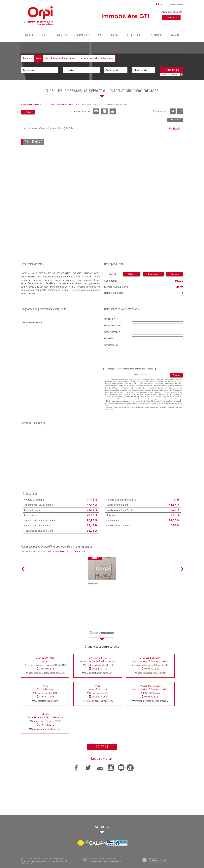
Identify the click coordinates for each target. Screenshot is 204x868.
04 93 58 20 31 (47, 725)
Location (27, 59)
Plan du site (25, 861)
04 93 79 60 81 (152, 697)
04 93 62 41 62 (99, 697)
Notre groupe (134, 35)
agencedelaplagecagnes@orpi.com (47, 673)
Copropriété (153, 274)
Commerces (83, 35)
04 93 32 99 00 (152, 669)
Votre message (111, 345)
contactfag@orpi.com (47, 701)
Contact (174, 35)
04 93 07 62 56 (47, 669)
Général (112, 274)
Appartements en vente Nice (68, 104)
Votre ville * (109, 339)
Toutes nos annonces (28, 863)
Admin (67, 861)
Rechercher (171, 70)
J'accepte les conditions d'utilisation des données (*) (131, 369)
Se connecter (171, 17)
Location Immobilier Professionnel (97, 59)
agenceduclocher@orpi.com (152, 673)
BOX (100, 35)
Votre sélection (177, 5)
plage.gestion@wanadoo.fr (99, 673)
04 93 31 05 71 (99, 669)
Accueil (29, 35)
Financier (175, 274)
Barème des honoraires (51, 861)
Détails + (132, 274)
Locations (63, 35)
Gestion (114, 35)
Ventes (45, 35)
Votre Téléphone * (112, 332)
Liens (62, 861)
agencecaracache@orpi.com (47, 729)
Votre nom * (110, 319)
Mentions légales (36, 861)
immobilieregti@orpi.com (99, 701)
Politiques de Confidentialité (144, 408)
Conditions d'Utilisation (167, 408)
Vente (39, 59)
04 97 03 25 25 (47, 697)
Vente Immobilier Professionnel (61, 59)
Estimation (156, 35)
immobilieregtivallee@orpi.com (152, 701)
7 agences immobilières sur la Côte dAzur (38, 104)
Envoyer (176, 375)
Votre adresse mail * (113, 326)
